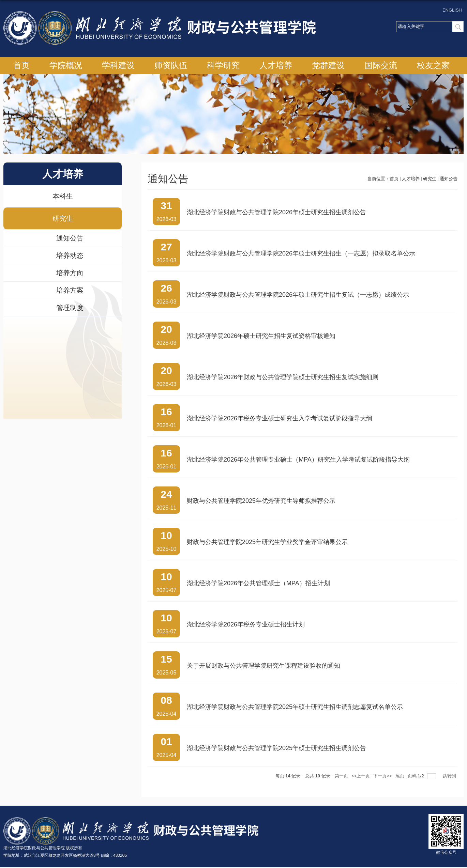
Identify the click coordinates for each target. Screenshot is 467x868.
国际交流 (381, 65)
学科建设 (118, 65)
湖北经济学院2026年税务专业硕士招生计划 (246, 624)
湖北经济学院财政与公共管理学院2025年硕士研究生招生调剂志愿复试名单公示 (295, 707)
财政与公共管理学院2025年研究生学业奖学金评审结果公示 (267, 542)
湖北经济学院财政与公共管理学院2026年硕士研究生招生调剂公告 (276, 212)
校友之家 (433, 65)
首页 (21, 65)
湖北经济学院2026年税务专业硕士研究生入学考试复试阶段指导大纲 (280, 418)
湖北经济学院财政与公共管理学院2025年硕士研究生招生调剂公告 (276, 748)
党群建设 (328, 65)
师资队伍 (171, 65)
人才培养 (276, 65)
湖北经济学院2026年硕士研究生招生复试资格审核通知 (261, 336)
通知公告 (449, 179)
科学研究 (223, 65)
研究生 (430, 179)
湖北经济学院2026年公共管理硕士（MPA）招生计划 (258, 583)
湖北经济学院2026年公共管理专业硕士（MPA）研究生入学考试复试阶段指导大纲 (298, 460)
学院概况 (66, 65)
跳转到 (450, 776)
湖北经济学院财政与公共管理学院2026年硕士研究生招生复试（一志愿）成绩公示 (298, 295)
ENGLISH (452, 10)
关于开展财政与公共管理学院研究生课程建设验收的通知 (263, 666)
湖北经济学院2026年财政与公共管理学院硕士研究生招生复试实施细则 (283, 377)
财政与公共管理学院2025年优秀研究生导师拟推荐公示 (261, 501)
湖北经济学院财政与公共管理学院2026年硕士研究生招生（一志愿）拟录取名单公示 (301, 253)
